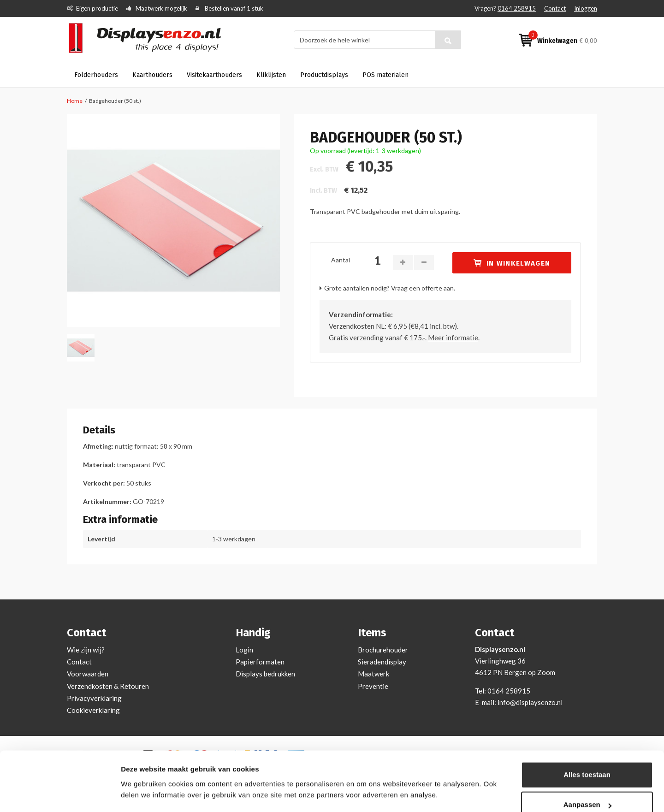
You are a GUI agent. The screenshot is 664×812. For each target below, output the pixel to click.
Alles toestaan (587, 748)
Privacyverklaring (94, 698)
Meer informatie (453, 338)
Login (244, 650)
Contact (555, 8)
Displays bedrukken (265, 674)
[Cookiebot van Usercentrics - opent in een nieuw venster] (60, 794)
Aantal (341, 260)
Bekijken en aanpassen (159, 794)
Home (75, 101)
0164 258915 (517, 8)
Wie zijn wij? (86, 650)
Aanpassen (587, 778)
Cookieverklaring (93, 710)
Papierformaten (260, 662)
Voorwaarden (88, 674)
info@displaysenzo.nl (530, 702)
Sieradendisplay (382, 662)
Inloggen (586, 8)
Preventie (373, 686)
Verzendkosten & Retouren (108, 686)
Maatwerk (373, 674)
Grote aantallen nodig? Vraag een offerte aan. (390, 288)
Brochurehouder (383, 650)
